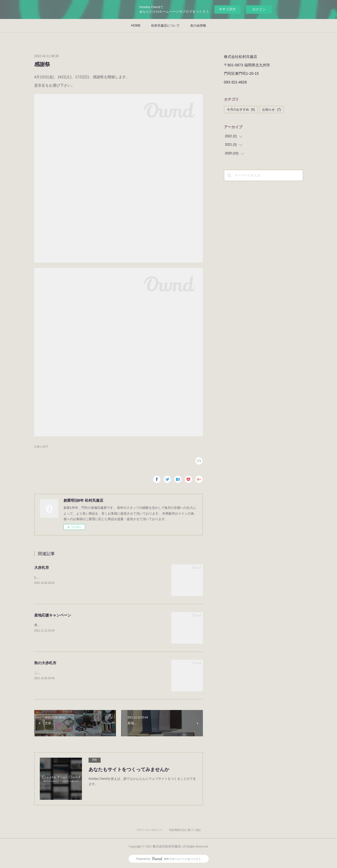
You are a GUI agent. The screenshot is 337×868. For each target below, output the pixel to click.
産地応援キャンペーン (53, 615)
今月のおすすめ (241, 110)
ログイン (259, 9)
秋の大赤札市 (45, 663)
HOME (136, 26)
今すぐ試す (228, 9)
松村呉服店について (165, 26)
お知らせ (272, 110)
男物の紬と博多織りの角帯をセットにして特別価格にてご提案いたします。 (88, 625)
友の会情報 (198, 26)
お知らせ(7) (41, 447)
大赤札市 (42, 568)
